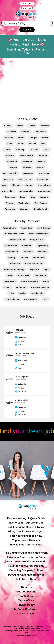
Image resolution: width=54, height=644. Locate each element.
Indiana (32, 143)
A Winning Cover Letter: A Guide (26, 557)
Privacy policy (32, 635)
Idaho (10, 143)
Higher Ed (34, 269)
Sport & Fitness (12, 299)
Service (22, 293)
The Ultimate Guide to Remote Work (26, 553)
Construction (11, 246)
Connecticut (40, 132)
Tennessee (10, 197)
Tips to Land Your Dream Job (26, 523)
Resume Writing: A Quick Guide (26, 518)
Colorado (25, 132)
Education (27, 246)
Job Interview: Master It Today (26, 527)
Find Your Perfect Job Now (26, 536)
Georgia (33, 138)
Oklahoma (17, 185)
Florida (21, 138)
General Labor (21, 400)
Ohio (4, 185)
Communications (17, 240)
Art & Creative (44, 228)
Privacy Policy (26, 605)
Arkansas (45, 126)
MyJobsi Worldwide (26, 609)
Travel (45, 299)
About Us (26, 587)
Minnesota (12, 161)
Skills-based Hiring (26, 579)
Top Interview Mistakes (26, 540)
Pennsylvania (45, 185)
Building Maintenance (14, 234)
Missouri (41, 161)
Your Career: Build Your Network (26, 562)
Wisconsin (10, 209)
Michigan (43, 155)
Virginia (10, 203)
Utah (33, 197)
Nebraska (27, 167)
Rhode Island (8, 191)
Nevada (40, 167)
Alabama (8, 126)
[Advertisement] (27, 86)
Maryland (10, 155)
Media (46, 281)
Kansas (7, 149)
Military (7, 287)
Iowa (43, 143)
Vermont (44, 197)
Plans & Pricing (26, 614)
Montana (13, 167)
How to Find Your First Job (26, 545)
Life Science (24, 275)
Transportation (31, 299)
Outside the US (41, 209)
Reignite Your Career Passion (26, 566)
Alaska (20, 126)
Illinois (21, 143)
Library (10, 275)
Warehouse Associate (25, 353)
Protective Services (40, 287)
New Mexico (44, 173)
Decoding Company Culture (26, 570)
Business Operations (39, 234)
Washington (24, 203)
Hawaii (45, 138)
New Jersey (28, 173)
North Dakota (42, 179)
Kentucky (20, 149)
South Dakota (44, 191)
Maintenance (40, 275)
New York (9, 179)
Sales (11, 293)
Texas (23, 197)
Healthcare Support (34, 263)
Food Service (39, 258)
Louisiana (34, 149)
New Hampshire (10, 173)
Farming (11, 258)
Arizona (32, 126)
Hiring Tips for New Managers (26, 531)
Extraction (42, 252)
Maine (46, 149)
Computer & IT (37, 240)
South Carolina (26, 191)
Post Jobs (27, 3)
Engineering (42, 246)
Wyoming (24, 209)
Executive (28, 252)
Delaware (9, 138)
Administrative (9, 228)
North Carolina (25, 179)
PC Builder (20, 330)
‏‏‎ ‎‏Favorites (27, 8)
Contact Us (26, 596)
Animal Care (27, 228)
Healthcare (15, 263)
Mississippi (27, 161)
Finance (24, 258)
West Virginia (40, 203)
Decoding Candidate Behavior (26, 575)
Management (10, 281)
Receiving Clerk (22, 377)
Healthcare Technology (14, 269)
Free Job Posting (26, 592)
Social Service (38, 293)
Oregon (30, 185)
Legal (46, 269)
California (11, 132)
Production (21, 287)
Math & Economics (29, 281)
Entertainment (12, 252)
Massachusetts (26, 155)
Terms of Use (26, 600)
